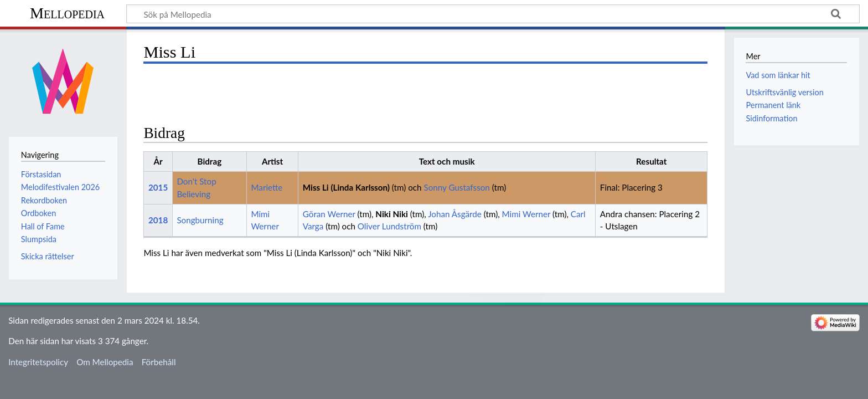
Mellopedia (67, 13)
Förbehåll (159, 362)
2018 (158, 220)
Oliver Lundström (389, 226)
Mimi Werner (526, 214)
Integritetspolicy (38, 362)
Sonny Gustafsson (456, 187)
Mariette (267, 187)
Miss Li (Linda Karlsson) (346, 187)
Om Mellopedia (105, 362)
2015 (158, 187)
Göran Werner (329, 214)
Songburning (200, 220)
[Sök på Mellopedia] (493, 14)
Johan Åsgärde (455, 214)
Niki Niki (392, 214)
